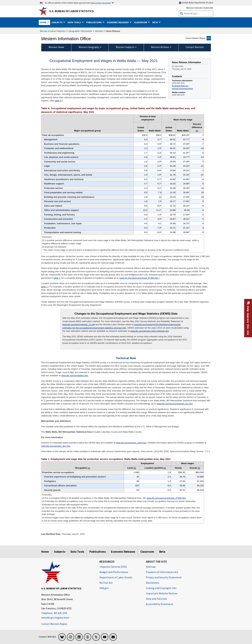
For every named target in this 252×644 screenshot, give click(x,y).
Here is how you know (101, 3)
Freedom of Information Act (162, 572)
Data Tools (77, 552)
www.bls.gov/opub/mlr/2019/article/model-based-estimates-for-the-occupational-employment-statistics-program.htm (122, 326)
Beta (162, 552)
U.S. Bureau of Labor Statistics (71, 11)
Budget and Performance (114, 572)
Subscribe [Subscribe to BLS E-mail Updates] (209, 8)
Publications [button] (94, 22)
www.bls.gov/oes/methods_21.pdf (79, 325)
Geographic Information (80, 31)
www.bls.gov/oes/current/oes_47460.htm (139, 278)
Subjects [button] (57, 22)
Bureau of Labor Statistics (53, 31)
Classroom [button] (141, 22)
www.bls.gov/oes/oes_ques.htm (131, 443)
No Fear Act (106, 583)
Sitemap (151, 567)
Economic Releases (123, 552)
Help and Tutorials (156, 599)
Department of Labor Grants (116, 577)
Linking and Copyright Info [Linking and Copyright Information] (161, 588)
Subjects (60, 552)
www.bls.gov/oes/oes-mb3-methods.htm (150, 331)
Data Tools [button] (75, 22)
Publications (98, 552)
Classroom (147, 552)
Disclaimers (153, 583)
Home (45, 552)
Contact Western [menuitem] (195, 47)
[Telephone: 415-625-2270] (68, 613)
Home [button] (43, 22)
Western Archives (160, 47)
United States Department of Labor (196, 3)
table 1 (57, 278)
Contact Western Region (54, 624)
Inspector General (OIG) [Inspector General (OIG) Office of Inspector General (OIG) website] (113, 567)
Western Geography (89, 47)
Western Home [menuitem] (56, 47)
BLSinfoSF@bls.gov (180, 86)
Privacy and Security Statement (164, 577)
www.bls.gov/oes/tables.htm (75, 376)
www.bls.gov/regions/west (182, 89)
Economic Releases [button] (118, 22)
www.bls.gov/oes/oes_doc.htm (56, 446)
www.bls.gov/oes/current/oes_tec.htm (175, 404)
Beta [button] (155, 22)
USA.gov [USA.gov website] (104, 588)
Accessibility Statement (160, 604)
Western (99, 31)
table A (58, 101)
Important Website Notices (162, 593)
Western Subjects (125, 47)
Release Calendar (195, 8)
